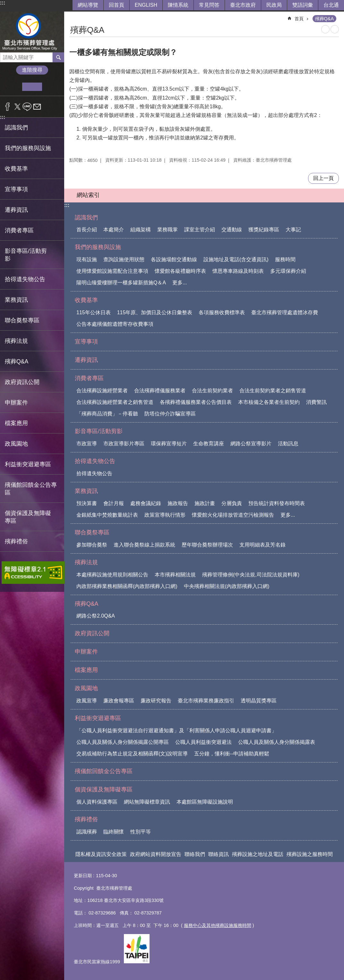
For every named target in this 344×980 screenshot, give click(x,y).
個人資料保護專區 (97, 802)
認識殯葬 (87, 832)
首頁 (299, 19)
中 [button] (32, 87)
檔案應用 (16, 423)
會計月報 (114, 503)
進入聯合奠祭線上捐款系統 (144, 545)
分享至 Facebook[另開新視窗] (8, 107)
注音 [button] (335, 29)
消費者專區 (89, 378)
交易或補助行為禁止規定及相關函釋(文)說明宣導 (132, 754)
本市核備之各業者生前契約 (269, 402)
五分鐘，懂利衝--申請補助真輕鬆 (232, 754)
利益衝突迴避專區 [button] (28, 464)
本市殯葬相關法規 (175, 575)
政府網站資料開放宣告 (156, 854)
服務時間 (285, 259)
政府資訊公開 (22, 382)
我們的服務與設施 (98, 247)
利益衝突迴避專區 (98, 718)
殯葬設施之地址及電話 (258, 854)
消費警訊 (316, 402)
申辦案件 (16, 403)
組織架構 (141, 230)
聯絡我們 (195, 854)
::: (3, 3)
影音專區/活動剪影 (99, 431)
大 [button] (52, 87)
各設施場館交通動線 (174, 259)
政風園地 (86, 688)
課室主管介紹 (200, 230)
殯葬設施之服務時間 (310, 854)
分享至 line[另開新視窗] (27, 107)
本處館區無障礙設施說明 (205, 802)
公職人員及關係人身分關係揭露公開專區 (123, 742)
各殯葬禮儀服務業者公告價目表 (196, 402)
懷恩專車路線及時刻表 (238, 271)
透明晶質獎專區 (259, 701)
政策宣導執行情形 (165, 515)
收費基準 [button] (16, 169)
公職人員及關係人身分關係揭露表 (277, 742)
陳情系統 (178, 5)
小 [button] (12, 87)
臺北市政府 (243, 5)
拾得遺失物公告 (95, 461)
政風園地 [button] (16, 444)
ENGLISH (146, 5)
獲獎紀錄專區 (264, 230)
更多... (180, 283)
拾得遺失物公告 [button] (25, 279)
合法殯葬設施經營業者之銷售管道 (115, 402)
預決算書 (87, 503)
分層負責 (232, 503)
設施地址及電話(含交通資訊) (236, 259)
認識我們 (86, 218)
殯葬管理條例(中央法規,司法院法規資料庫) (251, 575)
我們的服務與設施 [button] (28, 148)
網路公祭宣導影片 (251, 444)
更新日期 (83, 876)
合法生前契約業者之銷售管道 (273, 391)
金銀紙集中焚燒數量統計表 (107, 515)
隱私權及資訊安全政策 (101, 854)
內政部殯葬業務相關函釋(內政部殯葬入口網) (127, 586)
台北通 (331, 5)
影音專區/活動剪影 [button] (26, 255)
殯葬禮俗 (86, 819)
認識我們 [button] (16, 128)
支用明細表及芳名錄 (262, 545)
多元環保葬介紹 (288, 271)
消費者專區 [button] (19, 230)
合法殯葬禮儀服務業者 (160, 391)
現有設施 (87, 259)
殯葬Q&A (324, 19)
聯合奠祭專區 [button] (22, 320)
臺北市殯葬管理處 (32, 32)
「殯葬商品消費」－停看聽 (107, 414)
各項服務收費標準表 (222, 312)
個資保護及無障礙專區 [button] (28, 517)
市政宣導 (87, 444)
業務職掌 (168, 230)
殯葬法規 (86, 562)
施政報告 (178, 503)
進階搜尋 (32, 70)
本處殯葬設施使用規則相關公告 (112, 575)
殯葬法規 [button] (16, 341)
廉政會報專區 (119, 701)
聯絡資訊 (219, 854)
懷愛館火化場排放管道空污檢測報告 (233, 515)
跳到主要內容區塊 (3, 3)
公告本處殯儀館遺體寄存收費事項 (115, 324)
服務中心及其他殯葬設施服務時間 (218, 925)
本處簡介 (114, 230)
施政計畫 (205, 503)
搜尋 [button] (58, 57)
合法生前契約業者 (212, 391)
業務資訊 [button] (16, 300)
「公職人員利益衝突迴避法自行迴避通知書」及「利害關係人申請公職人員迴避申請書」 (176, 731)
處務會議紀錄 (146, 503)
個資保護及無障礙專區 (104, 789)
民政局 (274, 5)
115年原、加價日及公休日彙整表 (155, 312)
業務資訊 (86, 491)
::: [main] (73, 16)
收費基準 (86, 300)
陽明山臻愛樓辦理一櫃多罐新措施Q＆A (121, 283)
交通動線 (232, 230)
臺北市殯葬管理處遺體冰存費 (285, 312)
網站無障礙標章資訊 (147, 802)
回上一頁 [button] (323, 178)
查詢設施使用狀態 (124, 259)
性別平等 (141, 832)
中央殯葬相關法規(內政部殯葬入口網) (227, 586)
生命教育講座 (209, 444)
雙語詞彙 (303, 5)
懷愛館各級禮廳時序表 (180, 271)
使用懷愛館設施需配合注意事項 (112, 271)
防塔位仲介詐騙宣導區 (170, 414)
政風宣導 (87, 701)
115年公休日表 (94, 312)
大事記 (293, 230)
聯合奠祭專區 (92, 532)
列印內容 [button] (325, 29)
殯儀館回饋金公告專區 (31, 489)
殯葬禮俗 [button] (16, 541)
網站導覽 (88, 5)
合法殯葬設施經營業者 (102, 391)
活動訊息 (288, 444)
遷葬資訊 (16, 210)
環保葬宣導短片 (169, 444)
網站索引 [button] (88, 195)
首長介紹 (87, 230)
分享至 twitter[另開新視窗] (17, 107)
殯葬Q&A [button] (17, 361)
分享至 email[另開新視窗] (37, 107)
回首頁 (116, 5)
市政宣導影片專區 (124, 444)
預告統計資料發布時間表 (277, 503)
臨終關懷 (114, 832)
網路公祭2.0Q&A (96, 616)
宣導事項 (16, 189)
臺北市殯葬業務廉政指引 (206, 701)
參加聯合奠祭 (92, 545)
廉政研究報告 (156, 701)
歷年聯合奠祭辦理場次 (207, 545)
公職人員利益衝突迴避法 (203, 742)
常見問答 (209, 5)
